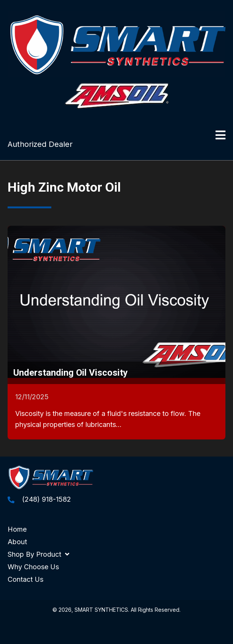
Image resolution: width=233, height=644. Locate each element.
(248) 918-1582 (47, 499)
